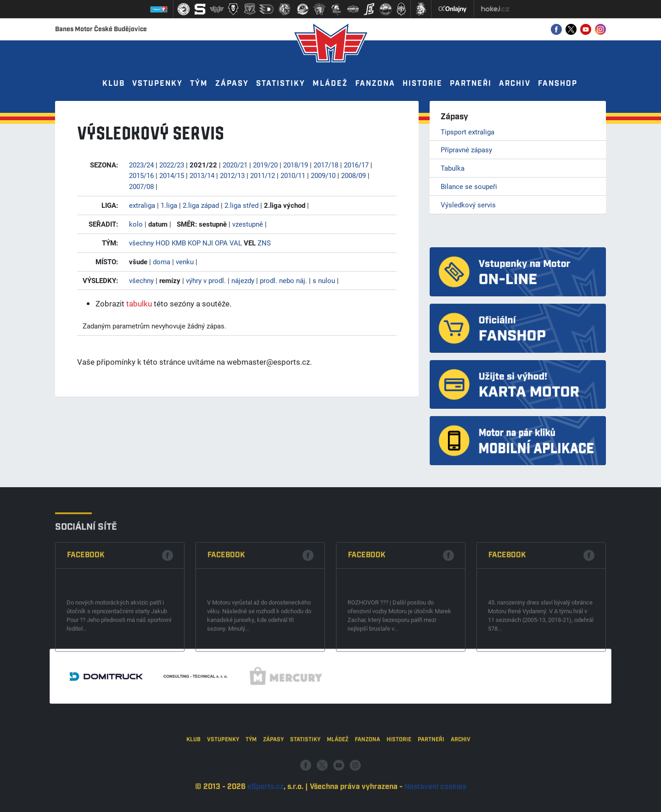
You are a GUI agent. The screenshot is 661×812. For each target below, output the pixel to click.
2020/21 (235, 165)
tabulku (139, 303)
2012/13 (232, 175)
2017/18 (326, 165)
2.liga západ (201, 205)
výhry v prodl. (206, 280)
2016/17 (356, 165)
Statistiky (281, 84)
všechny (141, 243)
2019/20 (265, 165)
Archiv (515, 84)
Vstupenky (157, 84)
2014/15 (172, 175)
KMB (179, 243)
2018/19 (296, 165)
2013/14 (202, 175)
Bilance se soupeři (469, 186)
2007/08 (141, 186)
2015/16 (141, 175)
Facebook (86, 608)
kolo (136, 224)
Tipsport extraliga (468, 132)
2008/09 (353, 175)
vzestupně (248, 224)
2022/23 (172, 165)
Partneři (471, 84)
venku (185, 261)
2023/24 (141, 165)
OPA (221, 243)
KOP (194, 243)
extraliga (142, 205)
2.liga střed (241, 205)
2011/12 (263, 175)
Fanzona (375, 84)
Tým (199, 84)
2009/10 (323, 175)
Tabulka (453, 168)
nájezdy (243, 280)
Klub (114, 84)
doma (162, 261)
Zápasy (232, 84)
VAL (236, 243)
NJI (208, 243)
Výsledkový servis (468, 205)
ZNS (264, 243)
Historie (423, 84)
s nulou (324, 280)
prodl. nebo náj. (283, 280)
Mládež (330, 84)
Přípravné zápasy (466, 150)
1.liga (169, 205)
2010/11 (293, 175)
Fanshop (558, 84)
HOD (163, 243)
